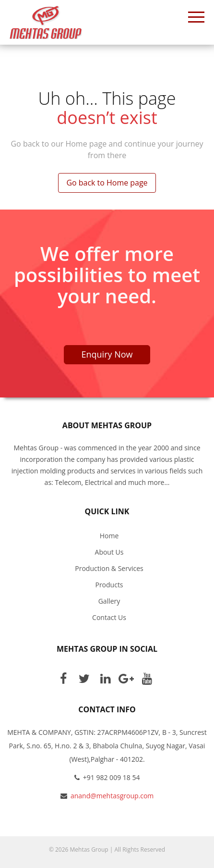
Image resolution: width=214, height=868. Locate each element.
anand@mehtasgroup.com (112, 796)
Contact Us (109, 617)
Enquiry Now (107, 354)
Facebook (63, 678)
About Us (109, 552)
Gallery (109, 601)
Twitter (84, 678)
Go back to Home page (107, 183)
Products (109, 585)
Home (109, 536)
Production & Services (109, 568)
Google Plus (126, 678)
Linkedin (105, 678)
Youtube (147, 678)
